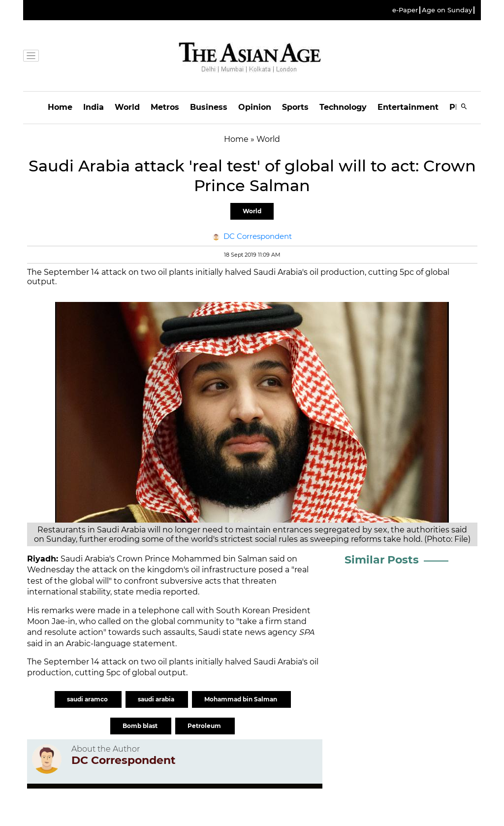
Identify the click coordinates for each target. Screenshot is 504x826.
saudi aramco (88, 699)
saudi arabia (157, 699)
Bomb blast (141, 726)
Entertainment (408, 107)
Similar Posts (382, 560)
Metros (165, 107)
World (127, 107)
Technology (343, 107)
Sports (295, 107)
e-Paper (405, 10)
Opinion (255, 107)
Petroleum (205, 726)
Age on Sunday (447, 10)
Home (60, 107)
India (94, 107)
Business (209, 107)
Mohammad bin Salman (241, 699)
